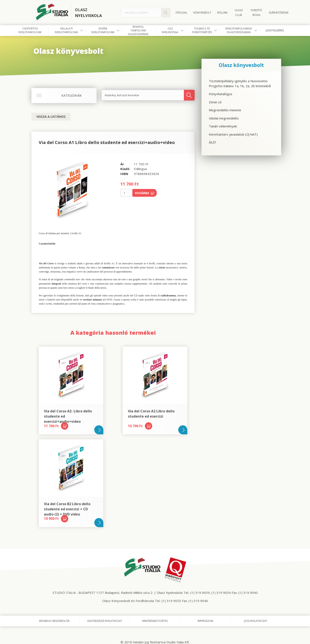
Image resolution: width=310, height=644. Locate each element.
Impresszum (205, 621)
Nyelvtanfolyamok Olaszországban (239, 30)
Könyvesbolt (202, 13)
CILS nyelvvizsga (170, 30)
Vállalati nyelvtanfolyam (66, 30)
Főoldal (181, 13)
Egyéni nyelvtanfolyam (103, 30)
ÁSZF (212, 142)
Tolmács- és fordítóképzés (202, 30)
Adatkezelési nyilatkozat (105, 621)
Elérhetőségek (279, 13)
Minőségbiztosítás (155, 621)
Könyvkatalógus (221, 94)
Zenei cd (215, 102)
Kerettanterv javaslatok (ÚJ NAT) (233, 134)
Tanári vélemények (223, 126)
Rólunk (222, 13)
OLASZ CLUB (239, 13)
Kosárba (145, 193)
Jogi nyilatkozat (256, 621)
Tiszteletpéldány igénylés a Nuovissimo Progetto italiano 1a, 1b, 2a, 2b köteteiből (240, 83)
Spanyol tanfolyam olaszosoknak (138, 31)
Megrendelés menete (225, 110)
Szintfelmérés (275, 30)
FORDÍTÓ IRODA (256, 13)
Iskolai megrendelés (224, 118)
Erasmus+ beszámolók (54, 621)
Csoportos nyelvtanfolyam (30, 30)
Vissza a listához (51, 117)
